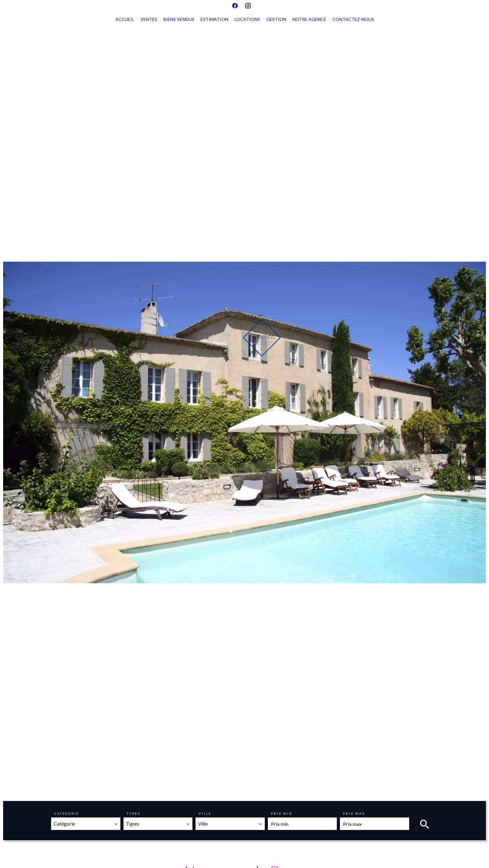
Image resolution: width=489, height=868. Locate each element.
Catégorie (67, 813)
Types (133, 813)
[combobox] (86, 824)
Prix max (354, 813)
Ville (205, 813)
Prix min (282, 813)
